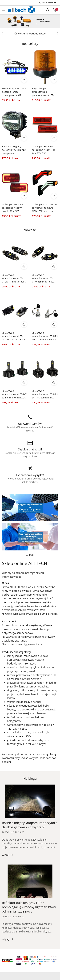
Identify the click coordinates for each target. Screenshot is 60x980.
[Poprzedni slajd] (2, 33)
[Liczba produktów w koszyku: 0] (54, 10)
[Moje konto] (47, 3)
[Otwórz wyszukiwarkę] (48, 10)
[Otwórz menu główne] (4, 10)
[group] (30, 21)
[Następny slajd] (58, 33)
